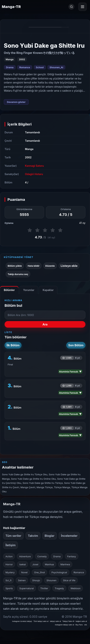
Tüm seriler (13, 536)
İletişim (10, 545)
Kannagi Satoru (34, 166)
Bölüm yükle (15, 266)
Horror (9, 564)
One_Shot (39, 572)
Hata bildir (34, 266)
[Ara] (71, 7)
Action (9, 556)
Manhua (49, 564)
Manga (29, 149)
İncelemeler (69, 536)
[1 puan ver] (30, 230)
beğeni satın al (81, 621)
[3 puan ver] (45, 230)
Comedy (42, 556)
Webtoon (76, 588)
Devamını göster (16, 102)
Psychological (59, 572)
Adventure (25, 556)
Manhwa (65, 564)
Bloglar (50, 536)
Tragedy (59, 588)
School (40, 67)
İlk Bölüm (13, 345)
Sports (9, 588)
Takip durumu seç (18, 274)
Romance (25, 67)
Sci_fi (8, 580)
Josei (35, 564)
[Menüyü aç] (83, 7)
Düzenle (50, 266)
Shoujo (36, 580)
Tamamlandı (32, 132)
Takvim (33, 536)
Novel (24, 572)
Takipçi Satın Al (68, 621)
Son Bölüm (76, 345)
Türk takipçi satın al (41, 621)
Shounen (51, 580)
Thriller (44, 588)
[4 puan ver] (53, 230)
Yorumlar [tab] (29, 290)
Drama (10, 67)
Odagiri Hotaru (34, 174)
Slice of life (69, 580)
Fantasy (72, 556)
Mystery (10, 572)
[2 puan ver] (37, 230)
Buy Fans (79, 625)
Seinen (22, 580)
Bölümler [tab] (9, 290)
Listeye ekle (69, 266)
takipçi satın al (55, 621)
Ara (45, 324)
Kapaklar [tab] (48, 290)
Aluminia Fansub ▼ (70, 372)
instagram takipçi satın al (65, 625)
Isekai (23, 564)
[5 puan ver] (60, 230)
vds (86, 625)
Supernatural (27, 588)
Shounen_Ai (56, 67)
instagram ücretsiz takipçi (22, 621)
